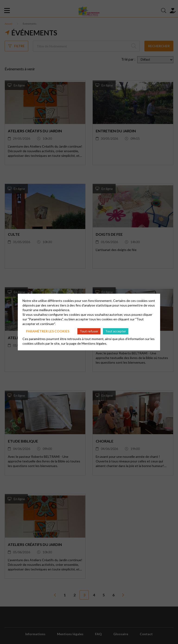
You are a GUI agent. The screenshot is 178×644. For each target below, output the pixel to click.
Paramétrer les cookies (48, 331)
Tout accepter (116, 331)
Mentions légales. (94, 343)
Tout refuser (89, 331)
